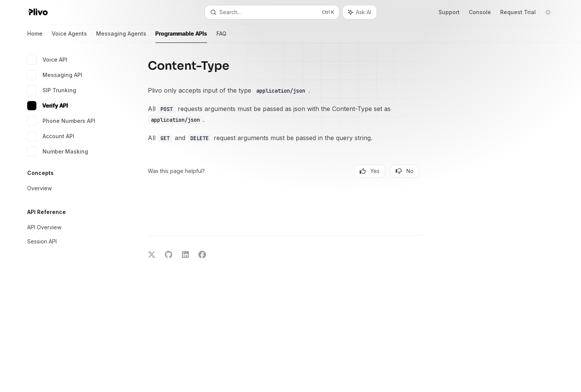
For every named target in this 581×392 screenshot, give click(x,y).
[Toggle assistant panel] (360, 12)
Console (480, 12)
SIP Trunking (52, 90)
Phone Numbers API (61, 121)
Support (449, 12)
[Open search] (272, 12)
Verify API (48, 106)
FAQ (221, 37)
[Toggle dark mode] (548, 12)
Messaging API (55, 75)
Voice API (47, 60)
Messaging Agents (121, 37)
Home (35, 37)
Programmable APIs (181, 37)
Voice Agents (69, 37)
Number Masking (58, 152)
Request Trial (518, 12)
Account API (51, 136)
